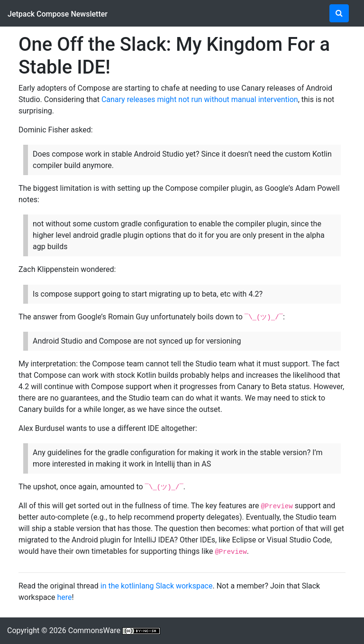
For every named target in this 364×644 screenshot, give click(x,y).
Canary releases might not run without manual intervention (200, 99)
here (64, 597)
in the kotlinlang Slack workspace (157, 586)
